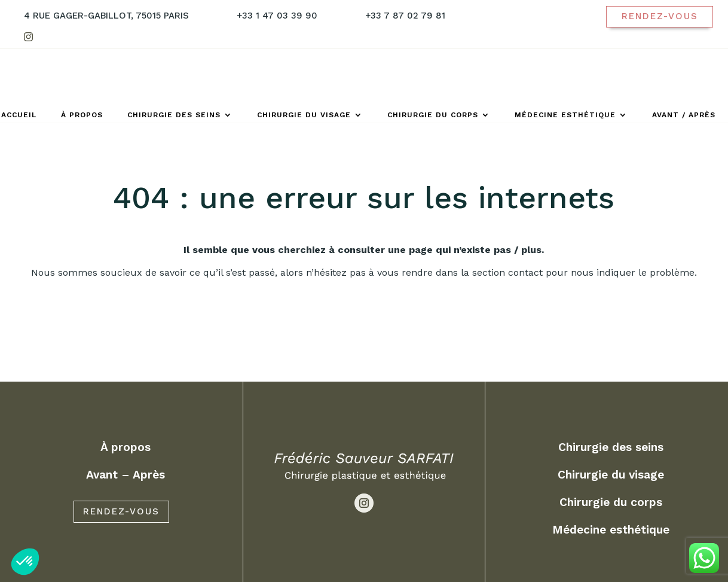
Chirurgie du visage (304, 115)
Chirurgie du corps (433, 115)
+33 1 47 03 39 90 (277, 16)
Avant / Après (684, 115)
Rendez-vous (660, 16)
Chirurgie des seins (174, 115)
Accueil (19, 115)
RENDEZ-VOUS (121, 556)
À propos (82, 115)
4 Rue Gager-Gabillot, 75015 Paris (106, 16)
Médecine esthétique (565, 115)
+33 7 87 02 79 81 (405, 16)
